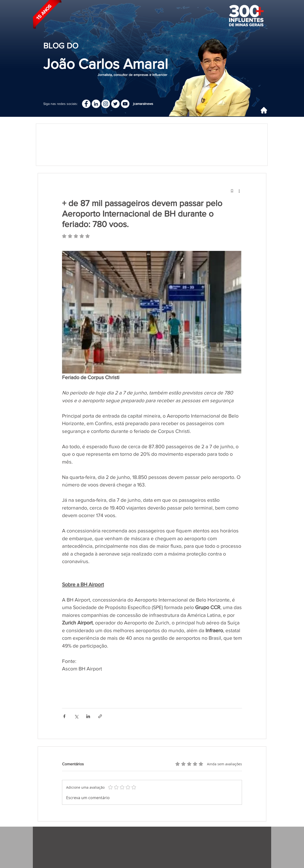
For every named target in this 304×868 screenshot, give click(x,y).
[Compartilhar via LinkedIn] (88, 716)
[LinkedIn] (96, 104)
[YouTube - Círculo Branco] (125, 104)
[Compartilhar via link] (100, 716)
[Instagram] (106, 104)
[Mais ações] (239, 191)
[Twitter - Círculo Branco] (115, 104)
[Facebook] (86, 104)
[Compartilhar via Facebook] (64, 716)
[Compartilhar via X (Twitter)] (76, 716)
